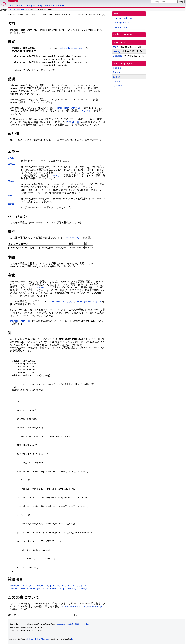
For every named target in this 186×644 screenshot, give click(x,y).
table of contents (123, 35)
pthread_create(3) (20, 321)
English (117, 68)
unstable (118, 56)
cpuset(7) (56, 175)
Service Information (55, 5)
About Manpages (26, 5)
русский (117, 85)
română (117, 81)
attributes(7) (74, 238)
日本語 (117, 77)
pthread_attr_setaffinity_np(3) (68, 585)
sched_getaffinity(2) (89, 301)
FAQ (40, 5)
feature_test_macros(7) (72, 48)
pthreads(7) (70, 588)
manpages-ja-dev (24, 9)
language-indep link (123, 18)
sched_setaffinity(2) (68, 108)
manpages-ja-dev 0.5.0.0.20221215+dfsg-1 (73, 624)
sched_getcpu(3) (39, 588)
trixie (116, 47)
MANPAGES (13, 1)
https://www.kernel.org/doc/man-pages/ (83, 606)
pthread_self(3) (19, 588)
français (117, 72)
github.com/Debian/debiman (37, 639)
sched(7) (83, 588)
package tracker (121, 23)
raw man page (121, 27)
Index (12, 5)
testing (12, 9)
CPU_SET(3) (87, 111)
